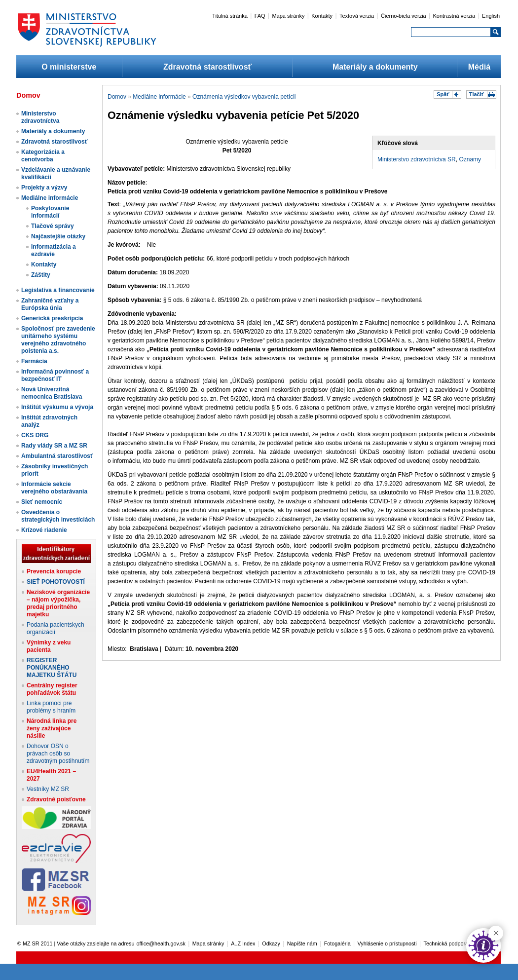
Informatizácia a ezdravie (54, 250)
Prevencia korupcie (54, 571)
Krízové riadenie (44, 530)
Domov (117, 97)
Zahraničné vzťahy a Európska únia (50, 304)
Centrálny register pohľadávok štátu (52, 689)
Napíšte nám (302, 943)
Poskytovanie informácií (50, 212)
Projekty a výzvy (44, 188)
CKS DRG (35, 435)
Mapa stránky (288, 16)
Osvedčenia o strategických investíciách (58, 516)
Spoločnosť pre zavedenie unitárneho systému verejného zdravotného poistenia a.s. (58, 340)
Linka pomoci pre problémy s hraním (51, 707)
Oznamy (470, 159)
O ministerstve (69, 67)
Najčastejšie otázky (58, 236)
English (491, 16)
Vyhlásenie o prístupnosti (387, 943)
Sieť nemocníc (42, 502)
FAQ (260, 16)
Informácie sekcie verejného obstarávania (54, 488)
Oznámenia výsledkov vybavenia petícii (244, 97)
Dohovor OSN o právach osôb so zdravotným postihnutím (58, 754)
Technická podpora (446, 943)
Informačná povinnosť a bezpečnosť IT (55, 375)
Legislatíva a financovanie (58, 290)
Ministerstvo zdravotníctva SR (417, 159)
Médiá (479, 67)
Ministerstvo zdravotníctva (40, 117)
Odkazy (271, 943)
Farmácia (34, 361)
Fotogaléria (337, 943)
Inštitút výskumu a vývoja (57, 407)
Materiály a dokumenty (375, 67)
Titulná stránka (230, 16)
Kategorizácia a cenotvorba (43, 156)
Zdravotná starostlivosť (207, 67)
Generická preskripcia (52, 318)
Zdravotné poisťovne (56, 799)
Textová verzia (357, 16)
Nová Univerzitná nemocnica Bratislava (52, 393)
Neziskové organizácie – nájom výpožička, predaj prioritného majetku (58, 603)
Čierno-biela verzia (404, 16)
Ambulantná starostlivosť (57, 456)
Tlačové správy (53, 226)
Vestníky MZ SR (48, 789)
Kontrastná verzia (454, 16)
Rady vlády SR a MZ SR (54, 446)
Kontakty (322, 16)
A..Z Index (243, 943)
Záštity (41, 275)
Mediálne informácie (50, 198)
